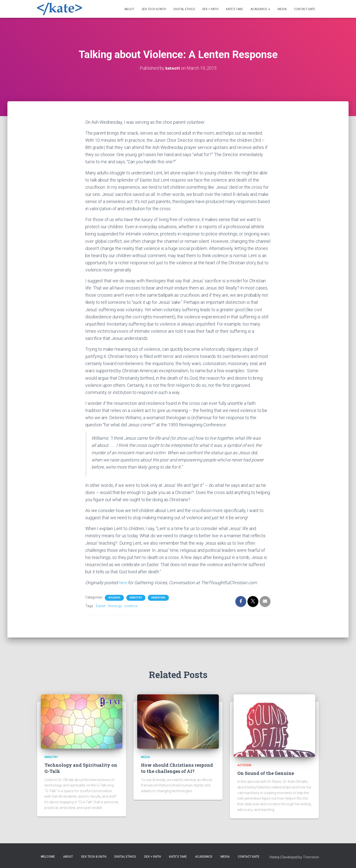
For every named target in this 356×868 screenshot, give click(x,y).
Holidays (114, 598)
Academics (260, 9)
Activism (244, 765)
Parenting (158, 598)
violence (131, 606)
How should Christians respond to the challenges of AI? (177, 768)
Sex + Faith (210, 9)
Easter (101, 606)
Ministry (136, 598)
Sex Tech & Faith (154, 9)
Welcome (48, 857)
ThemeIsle (311, 857)
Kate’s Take (234, 9)
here (123, 583)
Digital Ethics (184, 9)
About (129, 9)
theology (115, 606)
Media (282, 9)
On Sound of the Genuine (266, 773)
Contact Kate (305, 9)
